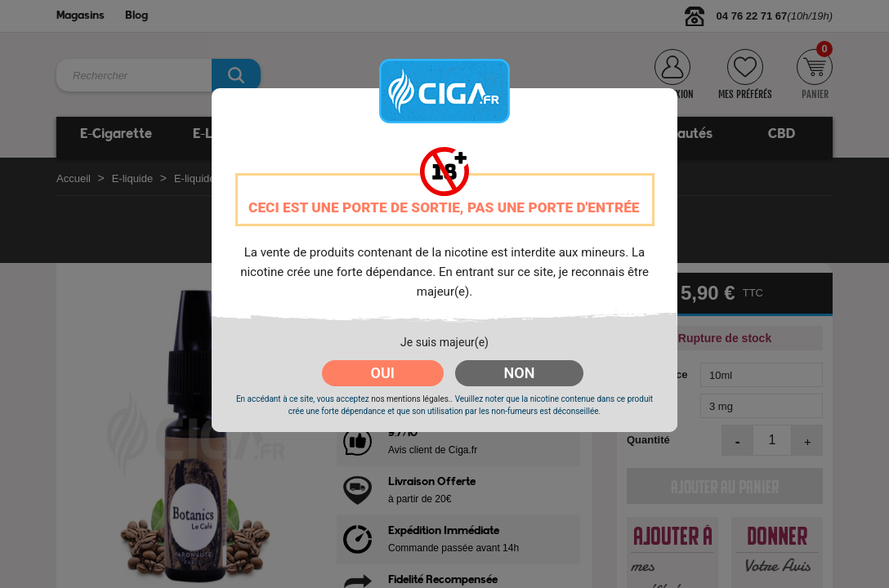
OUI (383, 373)
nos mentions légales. (411, 399)
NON (520, 373)
